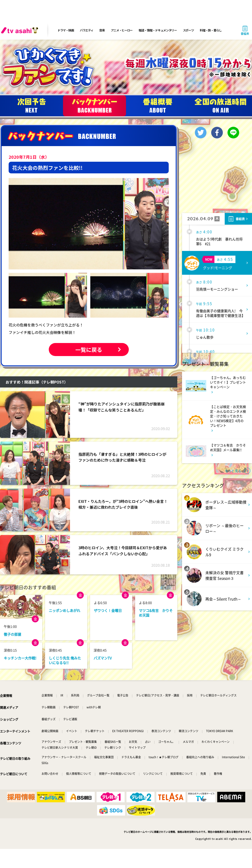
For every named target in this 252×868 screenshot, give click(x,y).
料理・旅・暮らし (211, 30)
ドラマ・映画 (66, 30)
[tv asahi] (21, 30)
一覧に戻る (89, 350)
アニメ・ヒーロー (122, 30)
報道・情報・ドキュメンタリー (158, 30)
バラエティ (87, 30)
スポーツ (188, 30)
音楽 (102, 30)
